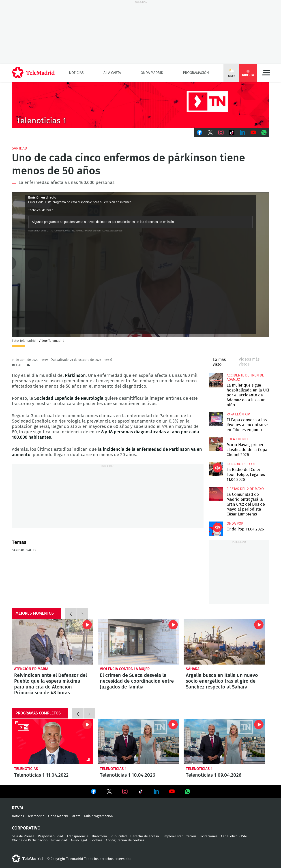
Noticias (76, 73)
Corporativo (26, 828)
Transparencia (77, 836)
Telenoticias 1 (27, 769)
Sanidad (19, 148)
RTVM (17, 808)
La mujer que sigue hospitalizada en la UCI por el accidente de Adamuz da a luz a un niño (216, 380)
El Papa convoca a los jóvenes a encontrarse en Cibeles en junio (216, 419)
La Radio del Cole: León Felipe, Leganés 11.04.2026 (216, 469)
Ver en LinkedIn (156, 791)
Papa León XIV (238, 414)
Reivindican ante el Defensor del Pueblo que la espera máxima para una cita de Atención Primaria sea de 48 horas (53, 642)
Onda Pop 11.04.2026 (216, 529)
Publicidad (119, 836)
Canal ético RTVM (234, 836)
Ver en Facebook (94, 792)
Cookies (96, 840)
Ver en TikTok (141, 792)
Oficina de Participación (30, 840)
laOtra (76, 816)
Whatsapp (264, 133)
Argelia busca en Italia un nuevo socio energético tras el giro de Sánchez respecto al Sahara (224, 642)
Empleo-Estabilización (179, 836)
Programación (196, 73)
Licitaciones (209, 836)
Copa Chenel (238, 439)
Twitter (210, 133)
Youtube (253, 133)
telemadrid (27, 859)
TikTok (232, 133)
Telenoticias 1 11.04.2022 (53, 742)
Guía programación (98, 816)
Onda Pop (235, 524)
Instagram (221, 133)
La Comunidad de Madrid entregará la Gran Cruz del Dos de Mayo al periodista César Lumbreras (216, 494)
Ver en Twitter (109, 792)
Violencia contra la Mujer (125, 669)
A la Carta (112, 73)
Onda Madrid (152, 73)
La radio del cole (242, 464)
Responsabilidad (50, 836)
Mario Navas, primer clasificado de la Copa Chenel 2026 (216, 444)
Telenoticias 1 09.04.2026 (224, 742)
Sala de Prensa (23, 836)
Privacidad (59, 840)
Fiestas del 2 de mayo (245, 489)
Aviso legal (79, 840)
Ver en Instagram (125, 791)
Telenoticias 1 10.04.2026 (138, 742)
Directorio (99, 836)
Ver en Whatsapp (188, 791)
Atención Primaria (31, 669)
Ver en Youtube (172, 791)
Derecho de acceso (145, 836)
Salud (31, 550)
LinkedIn (242, 133)
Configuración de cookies (125, 840)
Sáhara (193, 669)
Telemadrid (36, 816)
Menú (266, 73)
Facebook (199, 133)
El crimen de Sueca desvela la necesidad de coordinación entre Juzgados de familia (138, 642)
